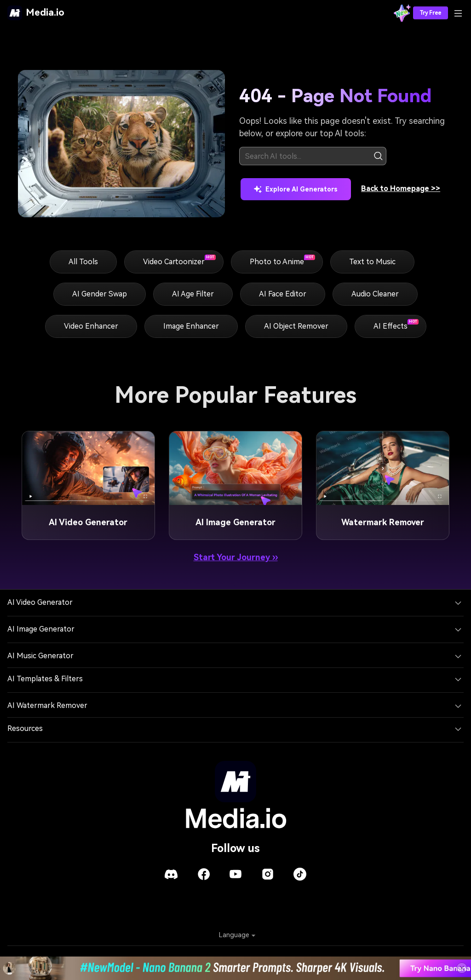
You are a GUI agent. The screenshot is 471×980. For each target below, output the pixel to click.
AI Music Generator (40, 656)
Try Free (431, 13)
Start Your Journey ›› (236, 557)
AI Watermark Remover (47, 705)
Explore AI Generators (296, 189)
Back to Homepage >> (401, 188)
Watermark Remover (383, 522)
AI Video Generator (88, 522)
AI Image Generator (235, 522)
